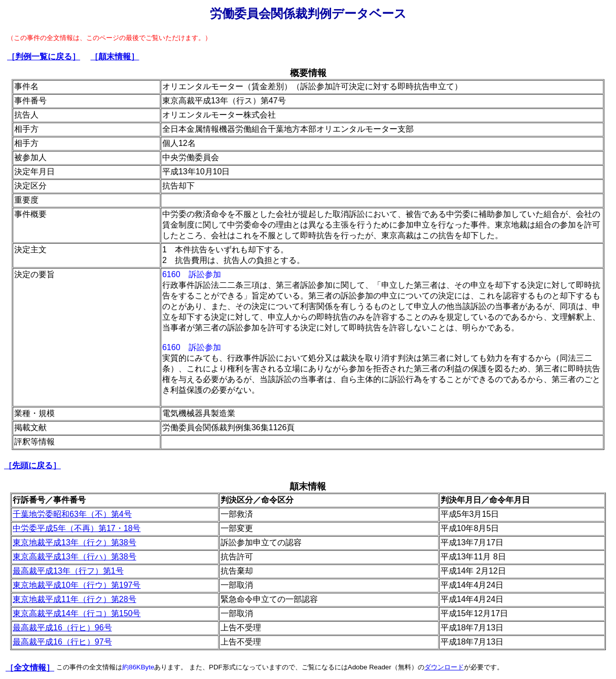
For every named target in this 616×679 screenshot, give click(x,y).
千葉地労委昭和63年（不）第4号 (72, 514)
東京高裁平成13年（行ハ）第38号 (75, 557)
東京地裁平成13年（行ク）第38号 (75, 542)
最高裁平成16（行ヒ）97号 (62, 642)
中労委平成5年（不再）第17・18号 (77, 528)
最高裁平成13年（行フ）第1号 (68, 571)
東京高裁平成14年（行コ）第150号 (77, 613)
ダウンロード (444, 667)
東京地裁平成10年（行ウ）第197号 (77, 585)
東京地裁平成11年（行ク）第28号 (75, 599)
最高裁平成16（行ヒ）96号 (62, 628)
